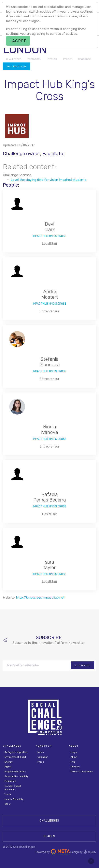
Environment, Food (15, 757)
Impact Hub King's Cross (50, 236)
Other (8, 804)
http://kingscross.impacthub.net (40, 597)
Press (41, 762)
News (41, 752)
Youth (8, 794)
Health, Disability (14, 799)
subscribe (83, 665)
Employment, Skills (15, 772)
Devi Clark (49, 227)
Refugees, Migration (16, 752)
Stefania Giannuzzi (50, 362)
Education (10, 781)
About (74, 757)
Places (49, 836)
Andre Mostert (49, 294)
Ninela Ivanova (49, 430)
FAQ (73, 762)
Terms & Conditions (82, 772)
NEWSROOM (85, 59)
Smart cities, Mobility (16, 776)
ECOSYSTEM (34, 59)
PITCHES (52, 59)
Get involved (17, 66)
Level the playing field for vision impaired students (49, 180)
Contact (75, 767)
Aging (8, 767)
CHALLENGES (14, 59)
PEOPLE (68, 59)
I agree (18, 41)
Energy (9, 762)
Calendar (43, 757)
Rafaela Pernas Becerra (50, 497)
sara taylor (49, 565)
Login (74, 752)
